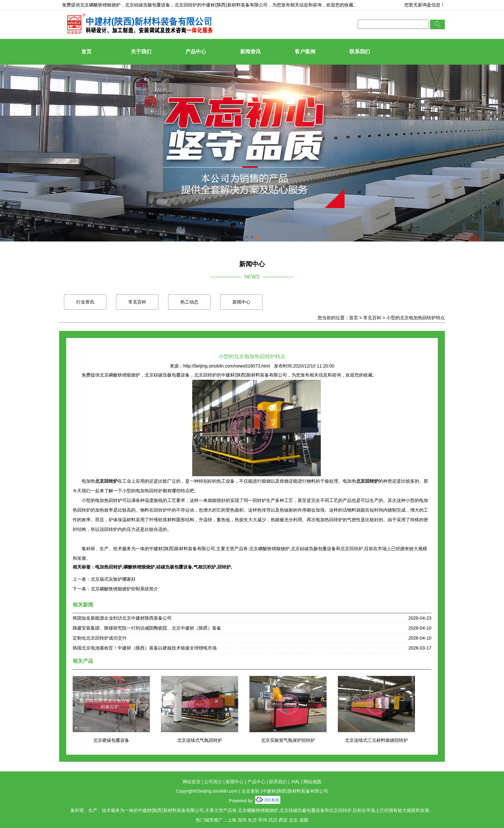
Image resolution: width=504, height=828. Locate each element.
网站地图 (312, 782)
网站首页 (192, 782)
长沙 (252, 820)
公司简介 (213, 782)
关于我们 (141, 52)
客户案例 (305, 52)
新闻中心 (241, 302)
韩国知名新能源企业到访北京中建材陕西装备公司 (122, 618)
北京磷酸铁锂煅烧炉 (100, 5)
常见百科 (137, 302)
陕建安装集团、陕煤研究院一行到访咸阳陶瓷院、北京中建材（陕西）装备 (147, 628)
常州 (263, 820)
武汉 (273, 820)
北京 (293, 820)
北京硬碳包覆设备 (111, 740)
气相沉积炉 (205, 567)
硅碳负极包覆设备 (174, 567)
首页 (86, 52)
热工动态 (189, 302)
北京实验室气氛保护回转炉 (288, 740)
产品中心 (196, 52)
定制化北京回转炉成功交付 (100, 638)
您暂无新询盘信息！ (425, 5)
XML (295, 782)
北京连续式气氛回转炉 (200, 740)
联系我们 (360, 52)
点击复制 (250, 791)
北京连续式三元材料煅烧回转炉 (376, 740)
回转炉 (224, 567)
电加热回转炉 (109, 567)
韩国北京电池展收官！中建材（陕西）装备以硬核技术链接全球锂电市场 (145, 648)
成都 (304, 820)
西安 (283, 820)
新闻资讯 (250, 52)
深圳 (242, 820)
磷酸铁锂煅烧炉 (139, 567)
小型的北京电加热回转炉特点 (416, 318)
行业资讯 (85, 302)
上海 (232, 820)
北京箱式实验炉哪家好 (113, 579)
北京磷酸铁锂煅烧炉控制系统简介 (124, 589)
